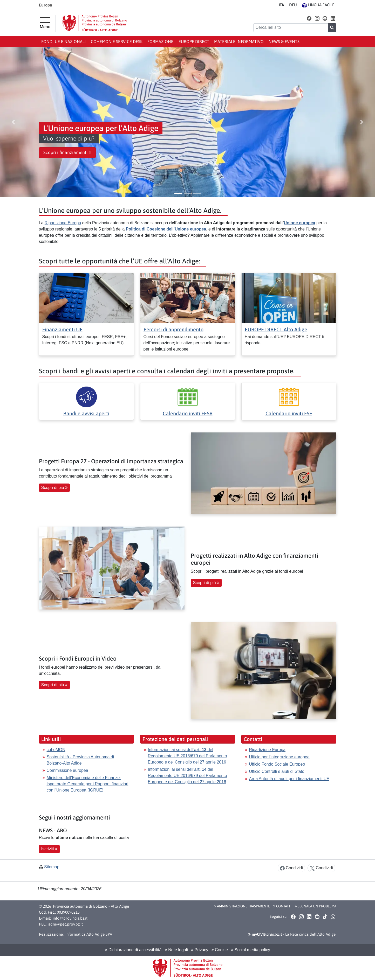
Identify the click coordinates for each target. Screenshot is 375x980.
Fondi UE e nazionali (64, 41)
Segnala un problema (316, 906)
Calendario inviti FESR (188, 413)
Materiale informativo (239, 41)
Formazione (160, 41)
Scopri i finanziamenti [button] (67, 152)
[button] (309, 18)
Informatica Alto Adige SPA (89, 934)
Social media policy (250, 950)
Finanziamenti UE (62, 329)
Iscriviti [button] (49, 849)
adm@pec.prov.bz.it (66, 924)
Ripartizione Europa (63, 223)
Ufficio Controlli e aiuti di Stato (277, 771)
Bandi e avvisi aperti (86, 413)
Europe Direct (194, 41)
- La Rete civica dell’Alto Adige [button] (292, 934)
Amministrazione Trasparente (242, 906)
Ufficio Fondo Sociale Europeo (277, 764)
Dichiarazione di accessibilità (133, 950)
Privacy (200, 950)
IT (281, 5)
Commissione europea (67, 770)
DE (293, 5)
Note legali (176, 950)
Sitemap (52, 867)
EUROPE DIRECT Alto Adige (276, 329)
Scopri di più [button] (54, 488)
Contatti (282, 906)
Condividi (291, 868)
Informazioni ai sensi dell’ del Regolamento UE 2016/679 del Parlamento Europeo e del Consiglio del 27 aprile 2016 (187, 756)
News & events (284, 41)
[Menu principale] (45, 23)
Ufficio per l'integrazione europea (279, 757)
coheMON (56, 750)
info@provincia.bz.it (70, 918)
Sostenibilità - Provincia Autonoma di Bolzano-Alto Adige (80, 760)
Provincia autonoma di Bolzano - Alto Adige (91, 906)
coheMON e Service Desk (117, 41)
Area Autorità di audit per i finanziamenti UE (289, 779)
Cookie (220, 950)
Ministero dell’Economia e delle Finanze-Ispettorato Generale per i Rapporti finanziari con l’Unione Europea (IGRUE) (88, 784)
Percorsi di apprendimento (173, 329)
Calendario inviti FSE (289, 413)
